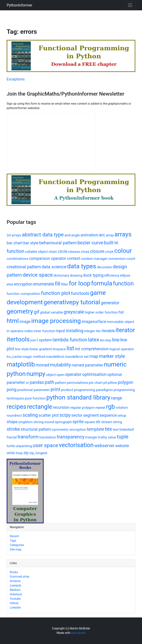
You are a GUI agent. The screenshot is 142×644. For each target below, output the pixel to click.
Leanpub (15, 585)
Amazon (15, 581)
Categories (17, 545)
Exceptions (16, 79)
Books (14, 572)
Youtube (15, 599)
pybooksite (78, 633)
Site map (16, 549)
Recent (14, 536)
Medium (15, 590)
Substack (16, 594)
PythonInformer (20, 5)
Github (14, 603)
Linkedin (15, 608)
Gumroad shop (20, 577)
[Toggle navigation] (130, 5)
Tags (13, 541)
